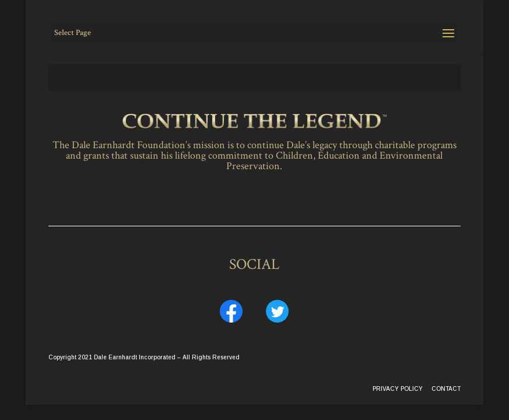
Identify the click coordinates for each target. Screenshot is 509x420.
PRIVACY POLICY (398, 389)
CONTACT (446, 389)
